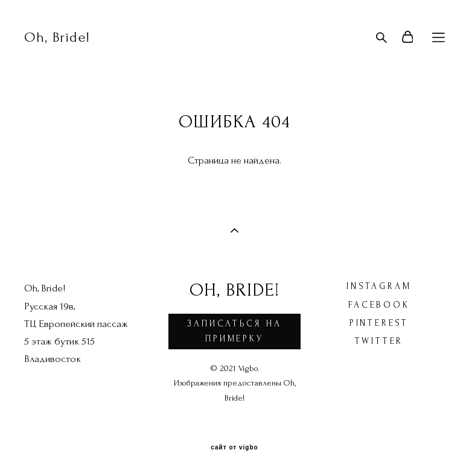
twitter (379, 341)
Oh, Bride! (57, 37)
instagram (379, 286)
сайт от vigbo (234, 448)
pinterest (379, 323)
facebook (379, 305)
